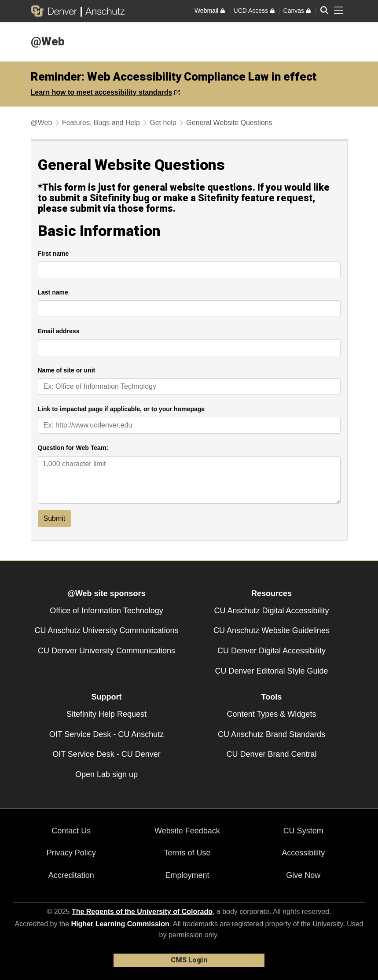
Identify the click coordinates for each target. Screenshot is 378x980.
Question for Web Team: (73, 448)
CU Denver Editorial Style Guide (271, 671)
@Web (48, 41)
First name (53, 254)
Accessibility (303, 853)
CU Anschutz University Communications (106, 630)
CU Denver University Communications (106, 651)
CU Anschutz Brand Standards (272, 734)
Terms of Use (187, 853)
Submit (55, 518)
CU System (303, 831)
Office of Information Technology (106, 611)
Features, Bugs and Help (101, 123)
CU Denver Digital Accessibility (272, 651)
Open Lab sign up (106, 774)
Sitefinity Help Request (106, 714)
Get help (163, 123)
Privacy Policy (71, 853)
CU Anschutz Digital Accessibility (271, 611)
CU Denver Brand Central (271, 754)
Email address (59, 331)
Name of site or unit (67, 370)
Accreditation (71, 875)
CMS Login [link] (189, 960)
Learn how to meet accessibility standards (106, 92)
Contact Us (71, 831)
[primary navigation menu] (339, 11)
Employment (187, 875)
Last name (53, 293)
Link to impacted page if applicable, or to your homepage (121, 409)
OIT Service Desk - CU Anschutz (107, 734)
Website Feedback (187, 831)
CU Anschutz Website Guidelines (272, 630)
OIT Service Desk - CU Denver (106, 754)
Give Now (303, 875)
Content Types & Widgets (272, 714)
